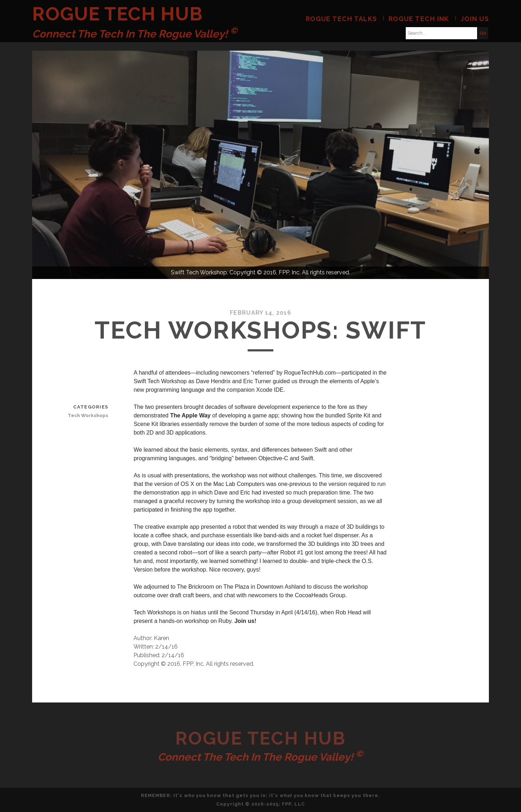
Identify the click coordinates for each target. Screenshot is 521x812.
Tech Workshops (88, 415)
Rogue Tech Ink (419, 19)
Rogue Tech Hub (118, 14)
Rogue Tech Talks (342, 19)
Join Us (475, 19)
